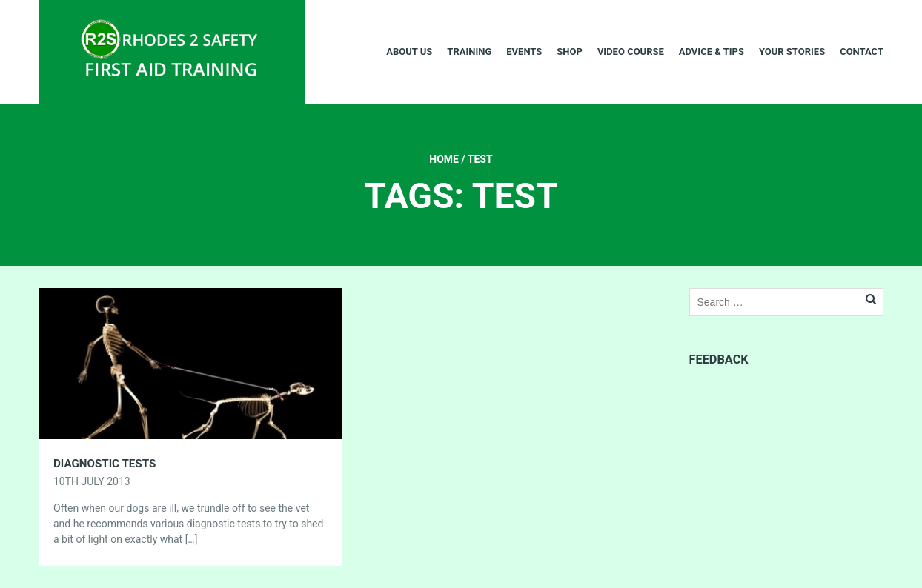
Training (469, 51)
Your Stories (792, 51)
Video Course (631, 51)
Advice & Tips (712, 51)
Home (444, 159)
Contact (862, 51)
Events (524, 51)
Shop (570, 51)
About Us (409, 51)
